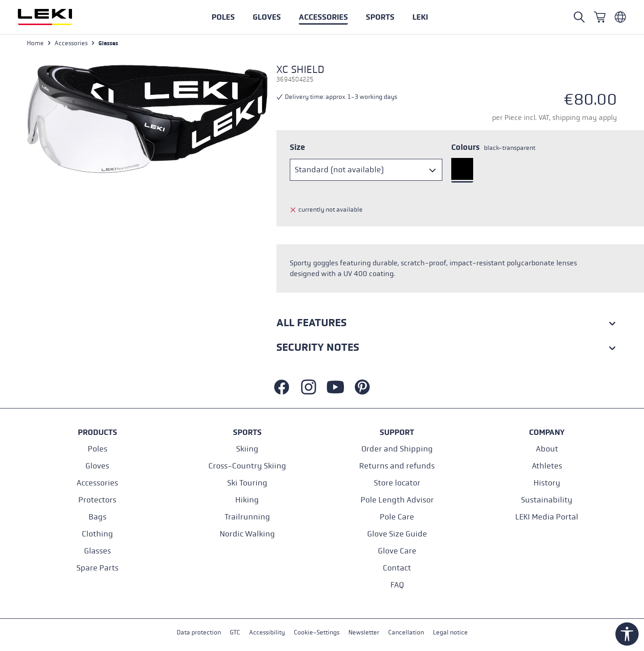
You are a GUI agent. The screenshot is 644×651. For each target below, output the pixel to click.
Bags (97, 517)
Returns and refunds (397, 466)
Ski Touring (247, 483)
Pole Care (397, 517)
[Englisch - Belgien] (620, 17)
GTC (235, 632)
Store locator (397, 483)
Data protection (199, 632)
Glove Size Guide (397, 534)
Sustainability (547, 500)
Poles (97, 449)
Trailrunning (247, 517)
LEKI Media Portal (547, 517)
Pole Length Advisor (397, 500)
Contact (397, 568)
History (547, 483)
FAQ (397, 585)
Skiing (247, 449)
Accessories (97, 483)
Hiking (247, 500)
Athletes (547, 466)
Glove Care (397, 551)
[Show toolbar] (627, 634)
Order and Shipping (397, 449)
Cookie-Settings (317, 632)
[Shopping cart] (600, 17)
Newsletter (364, 632)
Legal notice (450, 632)
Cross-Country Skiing (247, 466)
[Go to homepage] (55, 17)
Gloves (97, 466)
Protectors (97, 500)
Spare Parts (97, 568)
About (547, 449)
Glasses (97, 551)
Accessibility (267, 632)
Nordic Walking (247, 534)
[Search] (579, 17)
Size (297, 147)
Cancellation (406, 632)
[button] (380, 17)
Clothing (97, 534)
